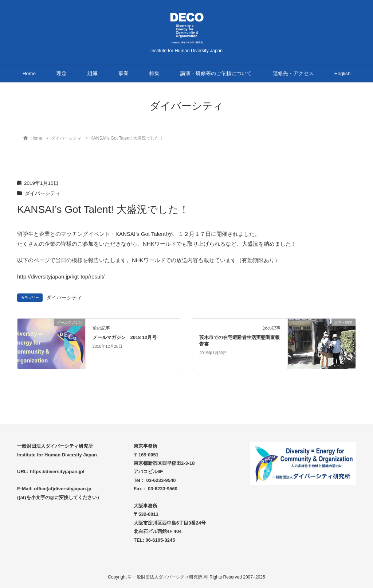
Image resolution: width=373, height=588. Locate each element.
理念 (62, 73)
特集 (154, 73)
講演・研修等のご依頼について (216, 73)
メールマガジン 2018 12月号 (125, 337)
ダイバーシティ (43, 193)
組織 (93, 73)
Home (29, 73)
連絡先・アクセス (293, 73)
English (343, 73)
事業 (123, 73)
